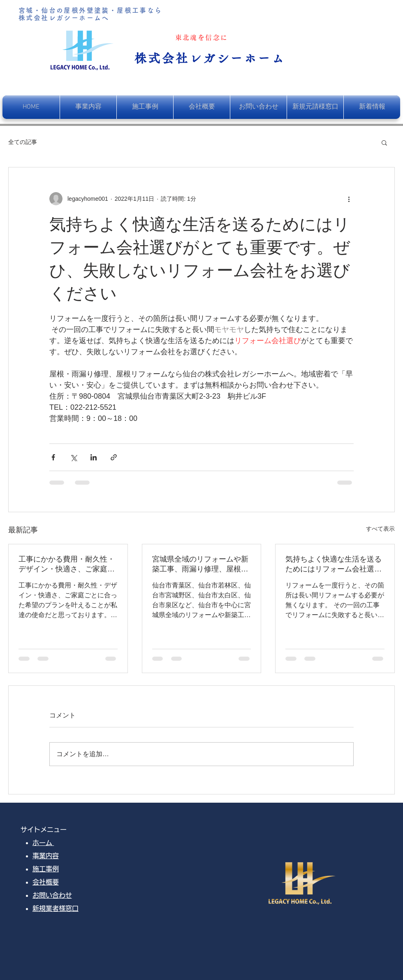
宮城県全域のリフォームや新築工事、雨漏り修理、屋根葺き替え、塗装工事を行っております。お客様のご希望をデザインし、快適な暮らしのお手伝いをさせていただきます (200, 564)
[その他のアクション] (349, 199)
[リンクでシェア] (114, 457)
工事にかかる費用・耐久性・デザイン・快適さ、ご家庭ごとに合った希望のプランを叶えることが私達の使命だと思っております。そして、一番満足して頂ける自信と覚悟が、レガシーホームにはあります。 (67, 564)
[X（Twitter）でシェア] (73, 457)
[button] (384, 142)
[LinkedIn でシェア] (94, 457)
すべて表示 (380, 529)
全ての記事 (23, 142)
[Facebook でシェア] (53, 457)
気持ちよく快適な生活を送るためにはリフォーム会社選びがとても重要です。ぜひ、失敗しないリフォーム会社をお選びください (334, 564)
